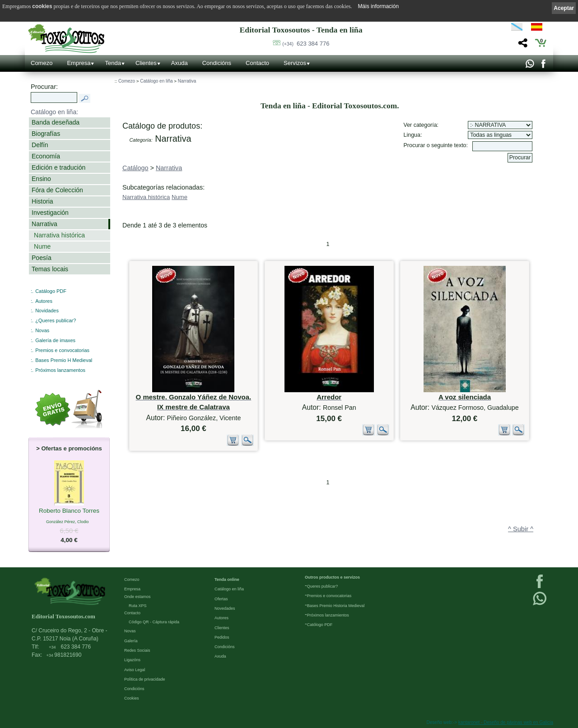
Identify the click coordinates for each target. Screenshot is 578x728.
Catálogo (135, 168)
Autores (44, 301)
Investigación (50, 213)
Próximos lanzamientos (328, 615)
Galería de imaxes (55, 340)
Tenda (113, 63)
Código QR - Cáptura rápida (154, 622)
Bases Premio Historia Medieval (336, 606)
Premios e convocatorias (62, 350)
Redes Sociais (137, 650)
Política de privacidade (145, 679)
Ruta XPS (138, 606)
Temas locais (50, 269)
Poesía (42, 258)
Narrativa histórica (59, 235)
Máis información (378, 6)
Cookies (132, 698)
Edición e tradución (58, 167)
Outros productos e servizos (332, 577)
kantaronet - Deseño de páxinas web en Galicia (506, 722)
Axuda (179, 63)
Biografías (46, 134)
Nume (42, 246)
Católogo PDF (320, 625)
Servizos (295, 63)
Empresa (79, 63)
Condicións (217, 63)
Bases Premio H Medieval (64, 360)
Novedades (225, 608)
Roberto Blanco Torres (69, 511)
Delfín (40, 145)
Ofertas (221, 599)
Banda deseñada (56, 122)
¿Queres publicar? (56, 320)
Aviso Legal (135, 670)
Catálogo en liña (156, 81)
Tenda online (227, 580)
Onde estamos (138, 597)
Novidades (47, 311)
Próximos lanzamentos (60, 370)
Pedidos (222, 637)
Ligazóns (132, 660)
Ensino (41, 179)
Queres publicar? (323, 586)
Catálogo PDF (51, 291)
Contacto (257, 63)
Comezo (42, 63)
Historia (42, 201)
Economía (46, 156)
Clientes (146, 63)
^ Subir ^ (521, 529)
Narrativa (44, 224)
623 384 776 (306, 44)
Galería (131, 641)
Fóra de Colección (57, 190)
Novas (42, 330)
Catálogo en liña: (54, 112)
